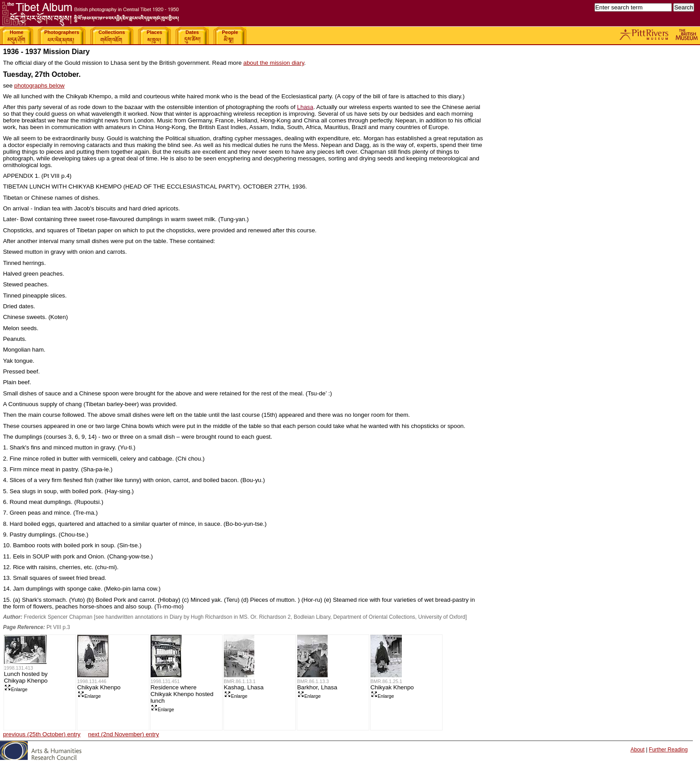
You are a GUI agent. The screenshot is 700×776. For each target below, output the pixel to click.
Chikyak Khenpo (99, 687)
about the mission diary (274, 63)
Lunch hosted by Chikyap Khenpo (26, 677)
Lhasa (305, 107)
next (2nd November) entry (124, 734)
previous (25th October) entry (42, 734)
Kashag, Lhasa (244, 687)
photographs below (40, 86)
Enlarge (16, 689)
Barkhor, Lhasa (317, 687)
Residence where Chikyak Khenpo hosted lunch (182, 694)
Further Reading (668, 750)
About (637, 750)
